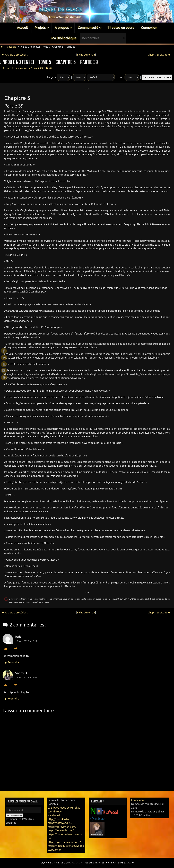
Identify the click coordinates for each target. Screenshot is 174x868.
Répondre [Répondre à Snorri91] (12, 699)
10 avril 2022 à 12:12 (26, 641)
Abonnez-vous (15, 815)
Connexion (137, 800)
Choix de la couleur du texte (157, 77)
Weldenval (54, 815)
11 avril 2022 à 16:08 (26, 678)
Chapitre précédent (15, 55)
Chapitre (12, 47)
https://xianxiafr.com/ (61, 831)
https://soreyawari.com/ (62, 827)
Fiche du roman (86, 55)
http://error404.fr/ (58, 819)
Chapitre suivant (159, 55)
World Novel (55, 812)
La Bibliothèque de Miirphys (64, 808)
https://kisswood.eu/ (60, 823)
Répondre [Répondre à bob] (12, 663)
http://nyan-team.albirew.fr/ (64, 842)
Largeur (52, 77)
